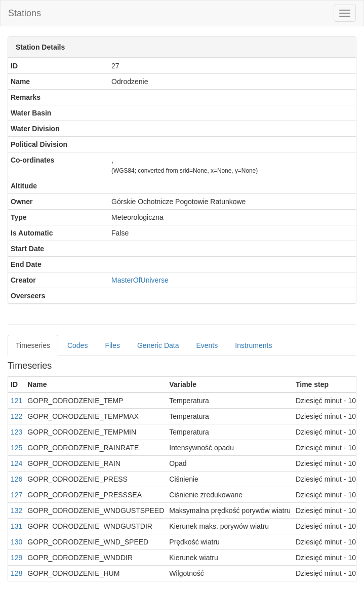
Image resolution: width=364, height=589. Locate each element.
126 (16, 479)
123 (16, 432)
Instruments (253, 345)
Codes (77, 345)
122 (16, 416)
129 (16, 558)
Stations (25, 13)
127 (16, 495)
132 (16, 511)
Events (207, 345)
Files (112, 345)
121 (16, 401)
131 (16, 526)
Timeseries (33, 345)
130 (16, 542)
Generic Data (158, 345)
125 (16, 448)
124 (16, 463)
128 (16, 573)
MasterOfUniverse (140, 280)
